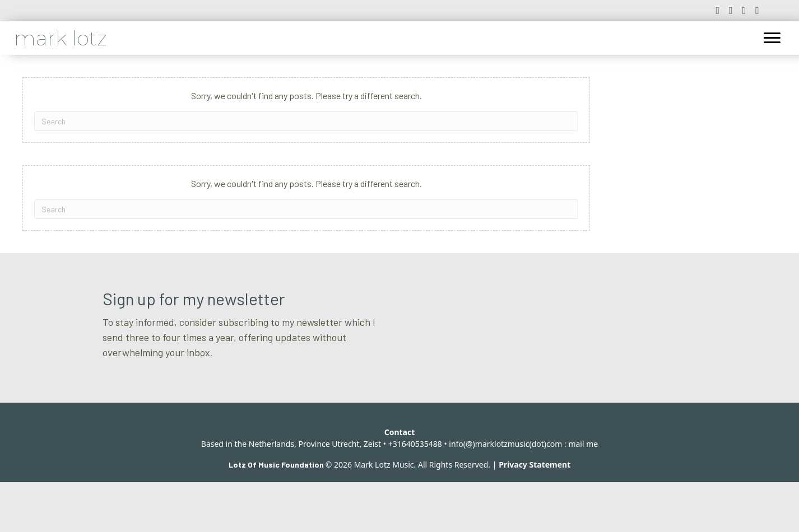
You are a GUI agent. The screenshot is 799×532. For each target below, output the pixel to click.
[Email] (474, 347)
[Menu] (772, 38)
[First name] (608, 347)
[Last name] (474, 391)
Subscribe (577, 391)
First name (573, 326)
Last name (438, 370)
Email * (430, 326)
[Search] (306, 121)
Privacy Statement (535, 514)
